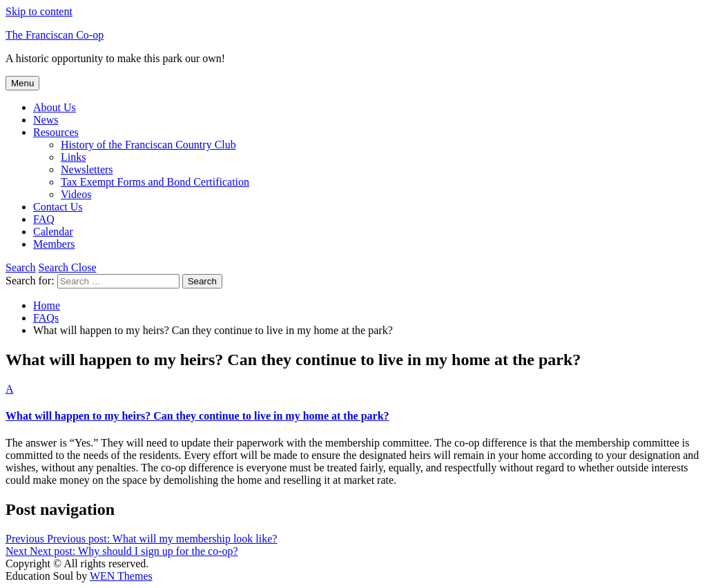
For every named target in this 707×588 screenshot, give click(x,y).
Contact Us (58, 207)
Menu (22, 83)
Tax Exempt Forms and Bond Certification (155, 182)
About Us (55, 107)
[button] (353, 403)
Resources (56, 132)
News (46, 120)
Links (73, 157)
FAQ (44, 219)
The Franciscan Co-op (55, 35)
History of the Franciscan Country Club (148, 145)
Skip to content (39, 11)
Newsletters (87, 169)
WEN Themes (121, 576)
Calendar (53, 232)
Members (54, 244)
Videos (76, 194)
